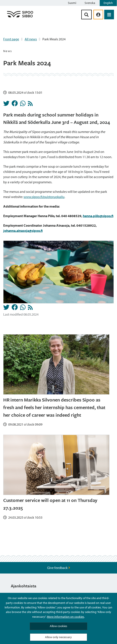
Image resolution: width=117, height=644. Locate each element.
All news (31, 39)
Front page (11, 39)
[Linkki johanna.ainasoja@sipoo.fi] (23, 231)
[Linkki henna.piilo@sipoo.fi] (98, 216)
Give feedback (59, 568)
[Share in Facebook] (15, 105)
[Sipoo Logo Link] (20, 17)
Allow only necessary (58, 637)
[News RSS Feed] (30, 105)
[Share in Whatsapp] (23, 105)
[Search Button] (87, 15)
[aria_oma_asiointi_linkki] (98, 15)
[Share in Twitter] (6, 105)
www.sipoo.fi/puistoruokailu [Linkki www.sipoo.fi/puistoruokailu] (44, 197)
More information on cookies (66, 617)
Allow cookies (58, 626)
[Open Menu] (109, 15)
